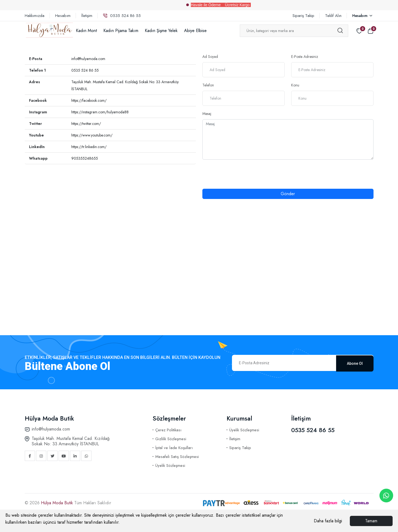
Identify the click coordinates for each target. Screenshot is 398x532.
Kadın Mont (86, 31)
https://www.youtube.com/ (92, 135)
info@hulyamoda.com (88, 59)
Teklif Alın (333, 16)
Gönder (288, 194)
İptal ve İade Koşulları (174, 448)
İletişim (87, 16)
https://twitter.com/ (86, 124)
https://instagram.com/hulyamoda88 (100, 112)
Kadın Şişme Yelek (161, 31)
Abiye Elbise (195, 31)
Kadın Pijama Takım (121, 31)
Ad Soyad (210, 57)
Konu (295, 85)
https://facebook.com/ (89, 100)
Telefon (208, 85)
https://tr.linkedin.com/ (89, 147)
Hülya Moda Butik (58, 503)
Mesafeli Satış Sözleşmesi (177, 457)
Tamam (371, 521)
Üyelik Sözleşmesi (170, 465)
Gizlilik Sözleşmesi (171, 439)
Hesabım (63, 16)
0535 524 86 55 (122, 16)
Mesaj (207, 114)
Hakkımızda (35, 16)
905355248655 (85, 158)
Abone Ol (355, 363)
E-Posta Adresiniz (305, 57)
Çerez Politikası (168, 430)
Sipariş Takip (303, 16)
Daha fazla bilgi (328, 521)
